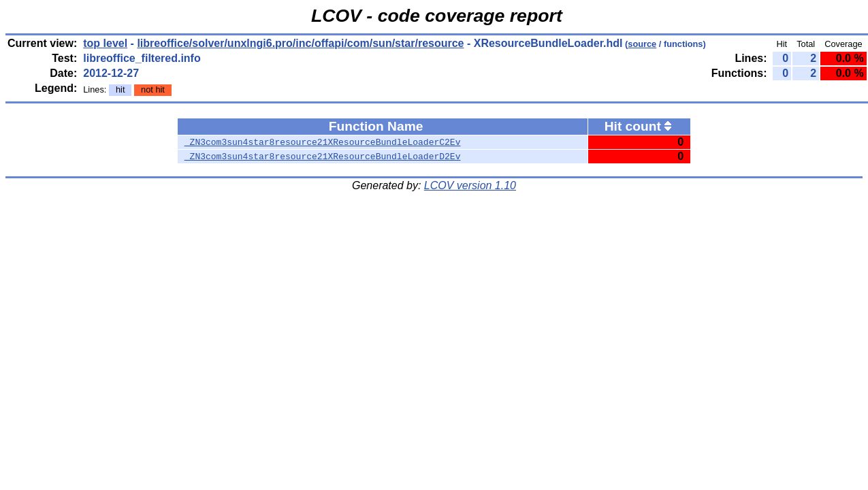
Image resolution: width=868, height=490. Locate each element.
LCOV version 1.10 (470, 185)
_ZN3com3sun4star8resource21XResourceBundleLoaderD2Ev (323, 157)
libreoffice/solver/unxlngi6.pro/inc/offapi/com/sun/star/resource (300, 43)
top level (105, 43)
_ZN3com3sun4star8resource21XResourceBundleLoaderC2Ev (323, 142)
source (642, 44)
